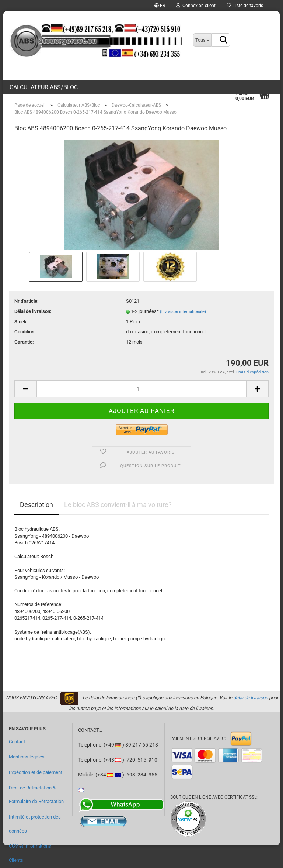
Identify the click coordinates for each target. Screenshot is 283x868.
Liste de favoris (245, 6)
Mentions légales (27, 757)
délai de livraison (251, 698)
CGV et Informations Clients (30, 853)
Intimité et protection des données (35, 824)
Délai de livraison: (33, 311)
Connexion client (196, 6)
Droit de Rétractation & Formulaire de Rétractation (36, 795)
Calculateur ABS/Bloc (44, 87)
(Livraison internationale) (183, 312)
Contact (17, 742)
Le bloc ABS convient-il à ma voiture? (118, 505)
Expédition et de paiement (36, 772)
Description (36, 505)
